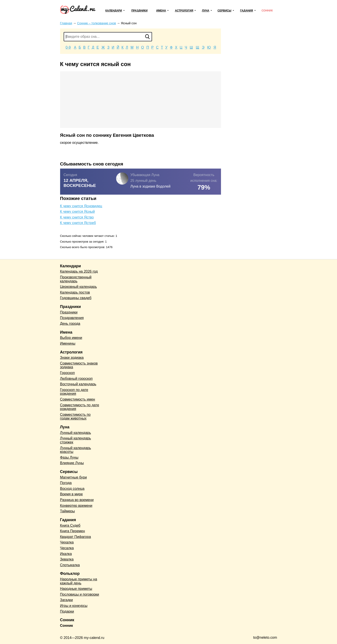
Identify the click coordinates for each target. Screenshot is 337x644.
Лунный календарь (76, 433)
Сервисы (224, 11)
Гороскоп (68, 373)
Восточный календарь (78, 384)
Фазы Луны (69, 457)
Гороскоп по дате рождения (74, 392)
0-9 (68, 47)
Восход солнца (72, 489)
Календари (114, 11)
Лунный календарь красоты (76, 450)
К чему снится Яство (77, 217)
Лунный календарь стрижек (76, 440)
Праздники (139, 11)
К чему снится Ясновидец (81, 206)
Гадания (246, 11)
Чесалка (67, 548)
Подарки (67, 611)
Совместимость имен (78, 399)
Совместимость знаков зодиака (79, 365)
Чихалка (67, 542)
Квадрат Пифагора (76, 537)
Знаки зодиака (72, 358)
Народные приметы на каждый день (79, 581)
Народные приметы (76, 589)
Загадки (67, 600)
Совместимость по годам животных (75, 417)
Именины (68, 343)
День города (70, 324)
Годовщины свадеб (76, 298)
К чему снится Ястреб (78, 223)
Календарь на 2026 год (79, 271)
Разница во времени (77, 500)
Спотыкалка (70, 565)
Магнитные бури (74, 477)
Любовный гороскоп (76, 379)
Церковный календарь (79, 287)
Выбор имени (71, 338)
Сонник (267, 11)
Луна (206, 11)
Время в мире (71, 494)
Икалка (66, 554)
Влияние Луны (72, 463)
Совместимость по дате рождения (80, 407)
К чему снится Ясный (77, 212)
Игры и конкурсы (74, 606)
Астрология (184, 11)
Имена (161, 11)
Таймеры (68, 511)
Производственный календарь (76, 279)
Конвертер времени (76, 506)
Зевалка (67, 559)
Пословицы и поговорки (80, 594)
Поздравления (72, 318)
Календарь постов (75, 292)
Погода (66, 483)
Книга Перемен (73, 531)
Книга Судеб (70, 525)
